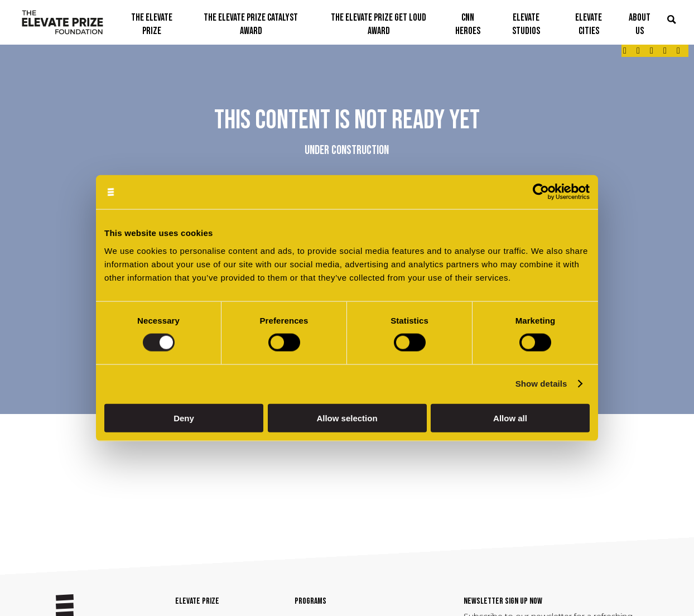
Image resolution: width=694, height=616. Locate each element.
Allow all (510, 418)
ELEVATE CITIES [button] (589, 24)
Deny (184, 418)
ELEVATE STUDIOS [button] (526, 24)
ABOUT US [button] (640, 24)
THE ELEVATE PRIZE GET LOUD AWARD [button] (379, 24)
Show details (541, 384)
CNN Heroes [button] (468, 24)
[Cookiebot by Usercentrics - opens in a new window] (541, 192)
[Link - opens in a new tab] (625, 51)
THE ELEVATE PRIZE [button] (152, 24)
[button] (672, 20)
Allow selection (347, 418)
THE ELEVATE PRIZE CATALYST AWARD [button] (251, 24)
